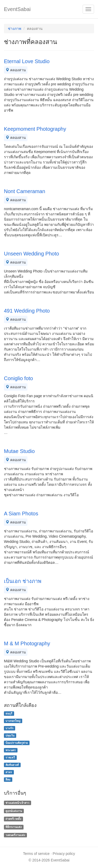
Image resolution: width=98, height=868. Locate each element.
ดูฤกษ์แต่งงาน (14, 811)
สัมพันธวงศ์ (12, 765)
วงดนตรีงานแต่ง (15, 835)
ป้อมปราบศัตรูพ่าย (17, 743)
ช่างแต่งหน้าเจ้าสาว (17, 803)
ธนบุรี (9, 713)
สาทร (9, 772)
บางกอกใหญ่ (13, 721)
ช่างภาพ (15, 29)
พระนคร (11, 750)
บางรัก (9, 728)
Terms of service (36, 854)
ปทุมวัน (10, 735)
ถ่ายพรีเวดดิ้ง (13, 819)
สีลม (8, 779)
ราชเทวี (10, 757)
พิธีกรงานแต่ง (14, 827)
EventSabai (17, 9)
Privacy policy (64, 854)
